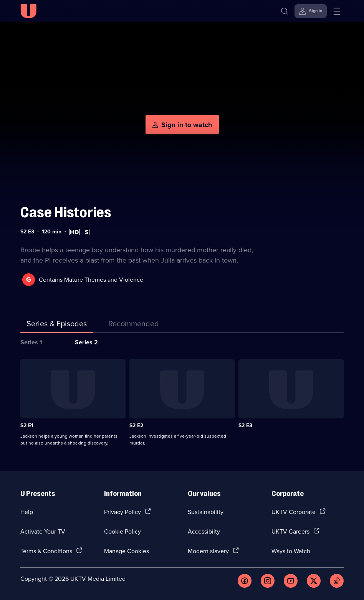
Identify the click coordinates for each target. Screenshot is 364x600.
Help (27, 512)
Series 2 (86, 342)
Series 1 (31, 342)
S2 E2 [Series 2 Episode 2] (136, 425)
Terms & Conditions (46, 551)
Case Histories (66, 212)
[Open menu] (337, 11)
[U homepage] (28, 11)
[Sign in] (311, 11)
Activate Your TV (43, 531)
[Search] (285, 11)
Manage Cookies (127, 551)
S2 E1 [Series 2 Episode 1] (27, 425)
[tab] (134, 325)
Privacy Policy (122, 512)
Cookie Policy (122, 531)
